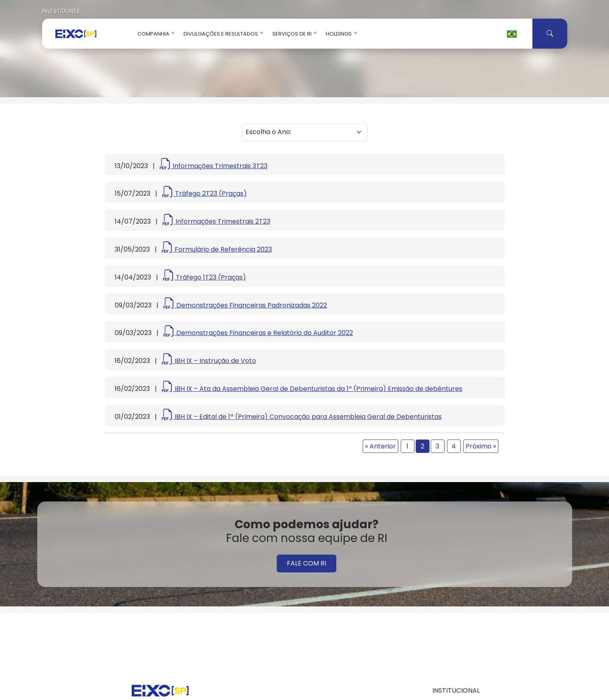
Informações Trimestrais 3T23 (214, 166)
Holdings (340, 34)
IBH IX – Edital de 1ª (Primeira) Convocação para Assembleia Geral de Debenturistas (302, 417)
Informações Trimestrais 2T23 (216, 221)
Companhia (154, 34)
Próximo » (481, 446)
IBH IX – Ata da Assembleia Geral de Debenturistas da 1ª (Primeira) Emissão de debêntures (312, 389)
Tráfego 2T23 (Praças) (204, 193)
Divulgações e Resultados (222, 34)
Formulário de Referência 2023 (217, 249)
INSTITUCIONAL (456, 690)
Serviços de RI (293, 34)
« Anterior (380, 446)
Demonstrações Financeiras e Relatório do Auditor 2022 (258, 333)
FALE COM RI (307, 563)
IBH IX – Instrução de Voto (209, 361)
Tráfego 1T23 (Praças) (204, 277)
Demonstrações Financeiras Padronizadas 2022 (245, 305)
